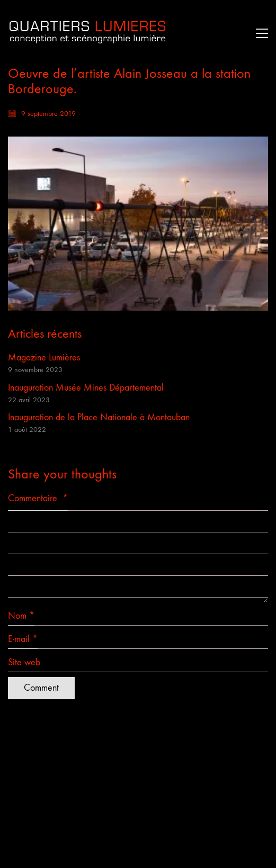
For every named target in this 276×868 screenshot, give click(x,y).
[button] (259, 33)
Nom (21, 616)
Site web (24, 662)
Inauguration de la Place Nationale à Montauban (99, 417)
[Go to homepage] (87, 33)
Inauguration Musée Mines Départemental (86, 388)
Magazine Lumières (44, 358)
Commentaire (38, 498)
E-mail (23, 639)
